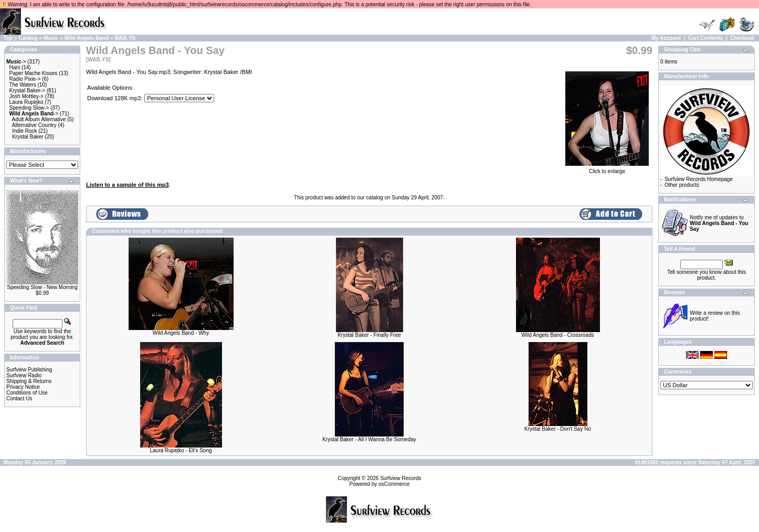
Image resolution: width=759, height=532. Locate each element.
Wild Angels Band (87, 38)
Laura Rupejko (27, 102)
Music (51, 38)
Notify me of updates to (719, 223)
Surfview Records (400, 478)
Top (8, 38)
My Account (666, 38)
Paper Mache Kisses (34, 73)
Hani (15, 67)
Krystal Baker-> (28, 91)
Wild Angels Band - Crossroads (557, 335)
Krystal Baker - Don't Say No (558, 429)
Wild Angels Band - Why (181, 333)
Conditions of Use (27, 393)
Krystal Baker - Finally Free (369, 335)
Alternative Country (34, 125)
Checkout (742, 38)
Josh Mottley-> (27, 96)
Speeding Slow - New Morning (42, 287)
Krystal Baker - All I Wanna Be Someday (369, 439)
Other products (682, 185)
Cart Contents (705, 38)
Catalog (28, 38)
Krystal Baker (28, 137)
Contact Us (19, 398)
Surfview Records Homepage (699, 179)
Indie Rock (24, 131)
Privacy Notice (23, 387)
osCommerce (394, 484)
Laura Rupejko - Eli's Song (181, 450)
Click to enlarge (607, 169)
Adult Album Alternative (39, 119)
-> (16, 62)
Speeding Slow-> (29, 108)
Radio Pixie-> (25, 79)
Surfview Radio (24, 375)
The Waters (22, 85)
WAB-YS (125, 38)
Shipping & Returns (29, 381)
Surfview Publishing (29, 370)
